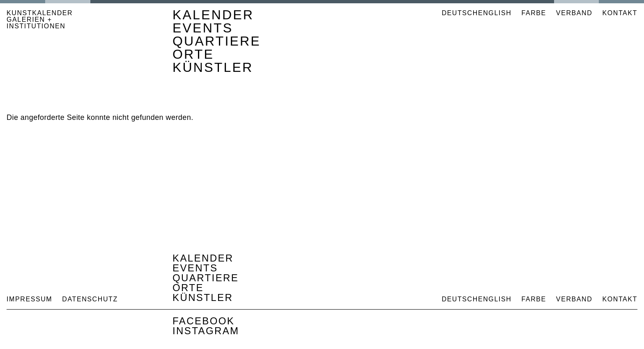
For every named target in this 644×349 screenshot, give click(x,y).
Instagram (206, 331)
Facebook (204, 321)
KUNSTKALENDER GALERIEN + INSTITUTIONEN (40, 20)
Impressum (29, 299)
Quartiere (217, 41)
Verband (574, 13)
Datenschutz (90, 299)
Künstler (213, 67)
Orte (193, 54)
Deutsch (460, 13)
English (495, 13)
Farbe (534, 13)
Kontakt (620, 13)
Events (203, 28)
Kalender (213, 15)
